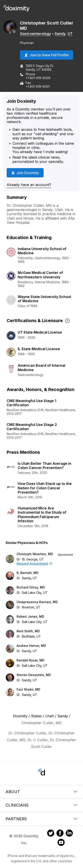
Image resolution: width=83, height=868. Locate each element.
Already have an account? (29, 185)
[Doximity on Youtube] (61, 843)
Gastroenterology (35, 34)
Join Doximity (25, 173)
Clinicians (41, 805)
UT (70, 34)
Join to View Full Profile (47, 55)
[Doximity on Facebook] (60, 834)
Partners (41, 819)
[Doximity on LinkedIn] (69, 834)
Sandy (60, 34)
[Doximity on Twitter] (51, 834)
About (41, 792)
